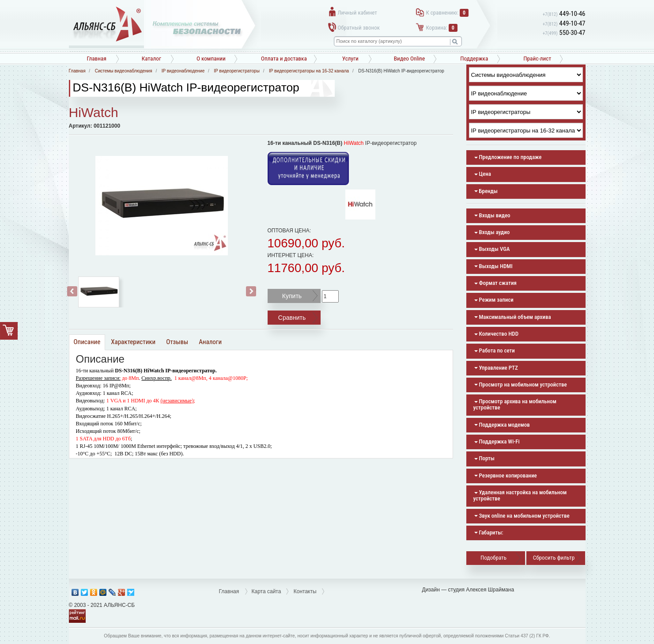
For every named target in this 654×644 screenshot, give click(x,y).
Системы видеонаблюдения (124, 71)
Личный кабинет (357, 13)
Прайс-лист (537, 59)
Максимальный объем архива (513, 317)
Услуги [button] (350, 59)
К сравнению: (448, 13)
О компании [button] (211, 59)
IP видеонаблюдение (183, 71)
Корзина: (442, 28)
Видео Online (409, 59)
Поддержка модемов (502, 425)
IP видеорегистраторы (237, 71)
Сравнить (292, 318)
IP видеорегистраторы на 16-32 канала (309, 71)
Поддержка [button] (474, 59)
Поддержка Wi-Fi (497, 441)
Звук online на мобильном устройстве (522, 516)
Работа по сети (495, 350)
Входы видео (492, 215)
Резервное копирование (506, 475)
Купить (292, 296)
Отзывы (177, 342)
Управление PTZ (496, 368)
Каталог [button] (151, 59)
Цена (483, 174)
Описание (87, 342)
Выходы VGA (492, 249)
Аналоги (210, 342)
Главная (97, 59)
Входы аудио (492, 232)
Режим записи (494, 300)
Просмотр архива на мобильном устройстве (515, 404)
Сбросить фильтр (554, 558)
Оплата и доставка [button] (284, 59)
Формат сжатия (495, 283)
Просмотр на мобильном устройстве (521, 385)
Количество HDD (497, 334)
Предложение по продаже (508, 157)
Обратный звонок (359, 28)
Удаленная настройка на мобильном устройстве (520, 495)
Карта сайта (267, 591)
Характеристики (133, 342)
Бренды (486, 191)
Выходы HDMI (493, 266)
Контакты (305, 591)
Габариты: (489, 532)
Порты (485, 458)
